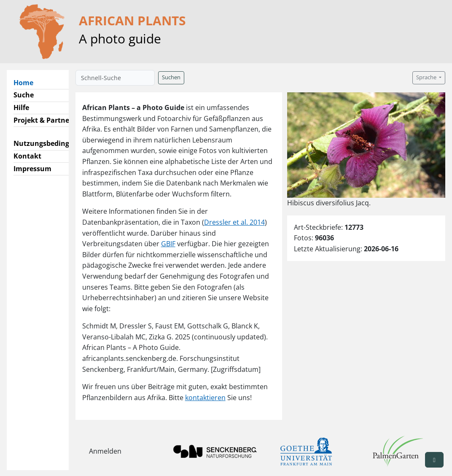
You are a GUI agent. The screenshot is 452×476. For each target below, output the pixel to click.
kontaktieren (205, 398)
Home (27, 82)
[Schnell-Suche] (115, 78)
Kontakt (27, 156)
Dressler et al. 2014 (234, 222)
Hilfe (21, 108)
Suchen (171, 77)
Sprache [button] (427, 77)
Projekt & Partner (43, 120)
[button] (434, 460)
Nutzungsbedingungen (52, 143)
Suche (24, 95)
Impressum (32, 169)
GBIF (168, 244)
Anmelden (105, 451)
